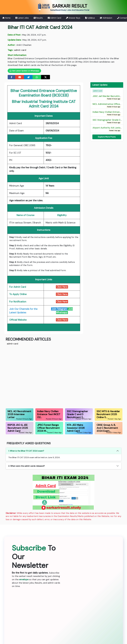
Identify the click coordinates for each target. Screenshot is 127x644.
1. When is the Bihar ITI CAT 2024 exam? (26, 451)
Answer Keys (73, 18)
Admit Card (54, 18)
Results (38, 18)
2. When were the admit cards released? (27, 466)
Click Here (62, 294)
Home (6, 18)
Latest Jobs (22, 18)
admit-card (20, 50)
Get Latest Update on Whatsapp (24, 71)
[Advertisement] (64, 376)
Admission (106, 18)
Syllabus (90, 18)
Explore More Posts (107, 137)
